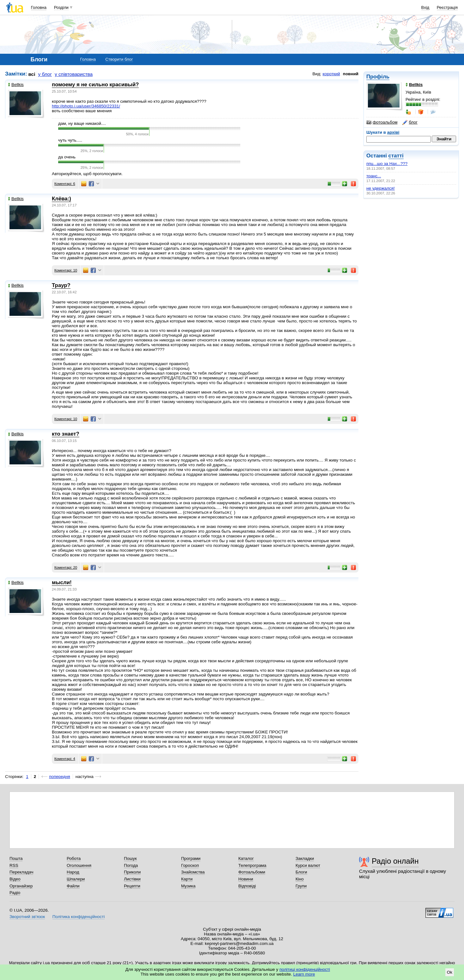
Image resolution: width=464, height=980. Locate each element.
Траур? (61, 285)
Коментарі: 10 (66, 270)
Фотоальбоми (252, 872)
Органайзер (21, 886)
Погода (131, 865)
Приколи (132, 872)
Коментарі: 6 (65, 184)
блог (410, 122)
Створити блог (119, 59)
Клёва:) (61, 199)
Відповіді (247, 886)
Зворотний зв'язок (27, 917)
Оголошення (79, 865)
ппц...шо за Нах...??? (387, 164)
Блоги (301, 872)
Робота (74, 858)
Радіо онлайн (395, 861)
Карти (187, 879)
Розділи (61, 7)
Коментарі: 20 (66, 567)
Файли (73, 886)
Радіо (15, 893)
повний (351, 74)
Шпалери (76, 879)
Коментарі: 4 (65, 759)
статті (396, 156)
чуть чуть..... (70, 140)
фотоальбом (382, 122)
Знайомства (193, 872)
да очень (67, 157)
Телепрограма (252, 865)
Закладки (305, 858)
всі (32, 74)
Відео (15, 879)
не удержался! (381, 188)
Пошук (130, 858)
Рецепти (132, 886)
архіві (393, 132)
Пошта (16, 858)
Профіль (378, 77)
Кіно (300, 879)
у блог (45, 74)
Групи (301, 886)
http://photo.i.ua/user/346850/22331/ (86, 106)
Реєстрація (447, 7)
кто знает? (66, 434)
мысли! (62, 582)
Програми (191, 858)
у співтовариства (74, 74)
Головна (39, 7)
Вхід (425, 7)
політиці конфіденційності (305, 969)
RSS (14, 865)
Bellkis (16, 85)
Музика (188, 886)
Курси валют (308, 865)
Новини (246, 879)
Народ (73, 872)
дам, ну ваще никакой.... (82, 123)
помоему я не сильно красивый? (95, 85)
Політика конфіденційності (79, 917)
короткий (331, 74)
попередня (60, 777)
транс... (374, 176)
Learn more (304, 974)
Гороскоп (190, 865)
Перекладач (21, 872)
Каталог (246, 858)
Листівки (132, 879)
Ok (450, 972)
